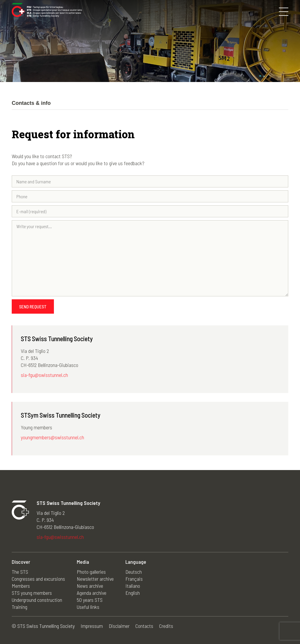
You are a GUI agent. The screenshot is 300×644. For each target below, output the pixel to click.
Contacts (144, 626)
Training (19, 607)
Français (134, 579)
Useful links (88, 607)
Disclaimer (119, 626)
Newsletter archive (95, 579)
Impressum (92, 626)
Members (21, 586)
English (133, 593)
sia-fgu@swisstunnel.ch (44, 375)
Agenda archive (92, 593)
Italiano (133, 586)
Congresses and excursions (38, 579)
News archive (90, 586)
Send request (33, 306)
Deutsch (134, 572)
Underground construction (37, 600)
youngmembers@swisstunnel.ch (52, 437)
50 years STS (90, 600)
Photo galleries (91, 572)
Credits (166, 626)
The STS (20, 572)
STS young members (32, 593)
